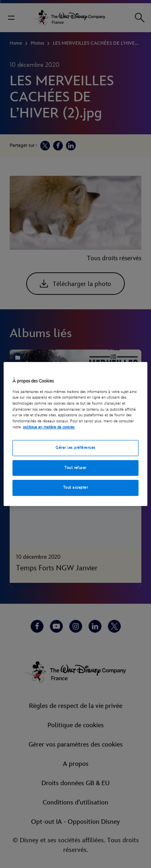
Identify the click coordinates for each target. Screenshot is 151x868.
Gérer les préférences (75, 448)
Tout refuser (75, 468)
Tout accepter (75, 487)
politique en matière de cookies (49, 427)
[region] (75, 434)
